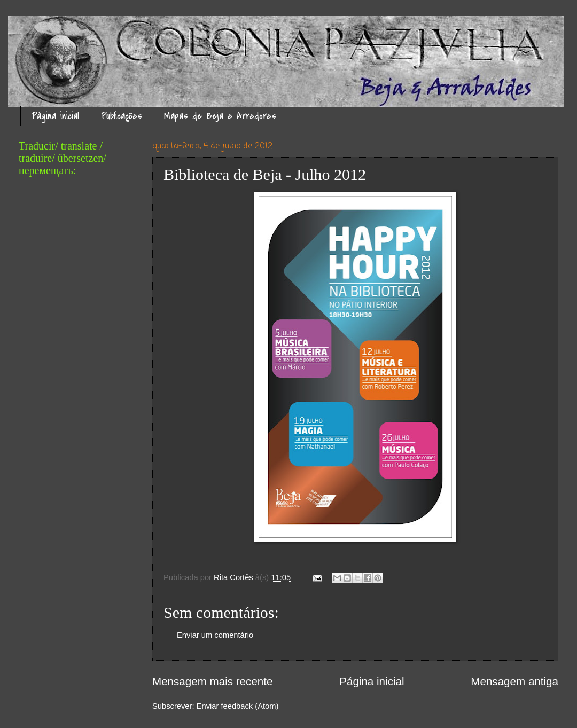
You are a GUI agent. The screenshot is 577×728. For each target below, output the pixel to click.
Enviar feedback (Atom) (238, 706)
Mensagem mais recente (213, 681)
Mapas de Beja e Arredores (220, 116)
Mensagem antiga (514, 681)
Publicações (122, 116)
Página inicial (55, 116)
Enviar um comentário (215, 635)
